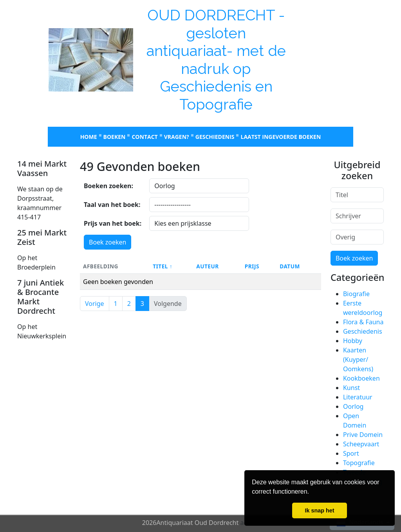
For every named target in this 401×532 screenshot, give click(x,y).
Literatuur (358, 397)
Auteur (207, 266)
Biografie (356, 294)
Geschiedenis (215, 137)
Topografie (359, 463)
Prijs (252, 266)
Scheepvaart (361, 444)
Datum (290, 266)
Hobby (353, 341)
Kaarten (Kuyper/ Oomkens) (358, 359)
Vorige (95, 304)
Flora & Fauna (363, 322)
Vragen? (177, 137)
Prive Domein (363, 435)
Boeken (115, 137)
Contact (145, 137)
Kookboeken (361, 378)
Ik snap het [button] (319, 510)
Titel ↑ (163, 266)
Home (89, 137)
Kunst (351, 388)
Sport (351, 453)
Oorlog (353, 406)
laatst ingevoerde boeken (281, 137)
